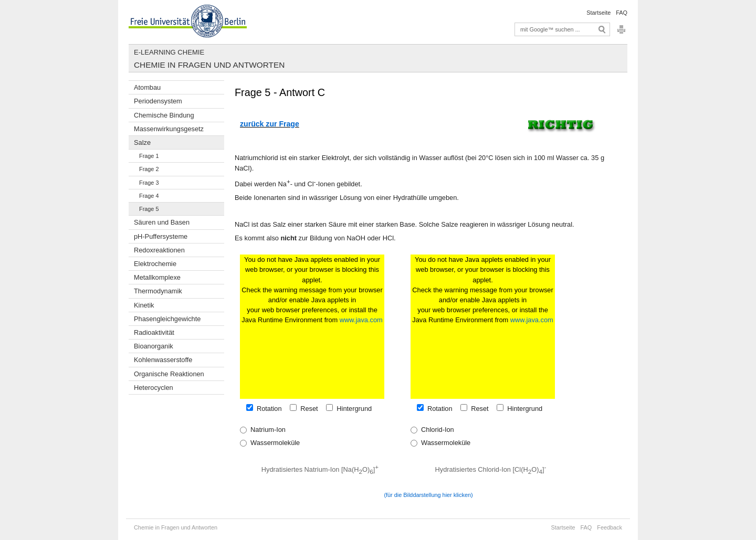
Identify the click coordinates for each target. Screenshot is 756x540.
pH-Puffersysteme (161, 236)
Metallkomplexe (157, 277)
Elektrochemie (155, 264)
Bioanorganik (154, 346)
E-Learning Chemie (169, 52)
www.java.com (361, 320)
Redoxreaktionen (159, 250)
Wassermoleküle (273, 443)
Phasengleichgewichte (167, 319)
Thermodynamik (158, 291)
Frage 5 (149, 209)
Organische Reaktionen (169, 374)
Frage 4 (149, 196)
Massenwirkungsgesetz (169, 129)
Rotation (267, 409)
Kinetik (144, 305)
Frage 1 (149, 156)
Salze (142, 142)
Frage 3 (149, 183)
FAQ (622, 13)
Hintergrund (352, 409)
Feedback (610, 527)
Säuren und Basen (162, 222)
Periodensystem (158, 101)
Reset (307, 409)
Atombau (147, 87)
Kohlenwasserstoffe (163, 360)
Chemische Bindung (164, 115)
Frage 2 (149, 169)
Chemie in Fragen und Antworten (209, 65)
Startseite (598, 13)
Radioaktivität (154, 332)
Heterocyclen (154, 388)
